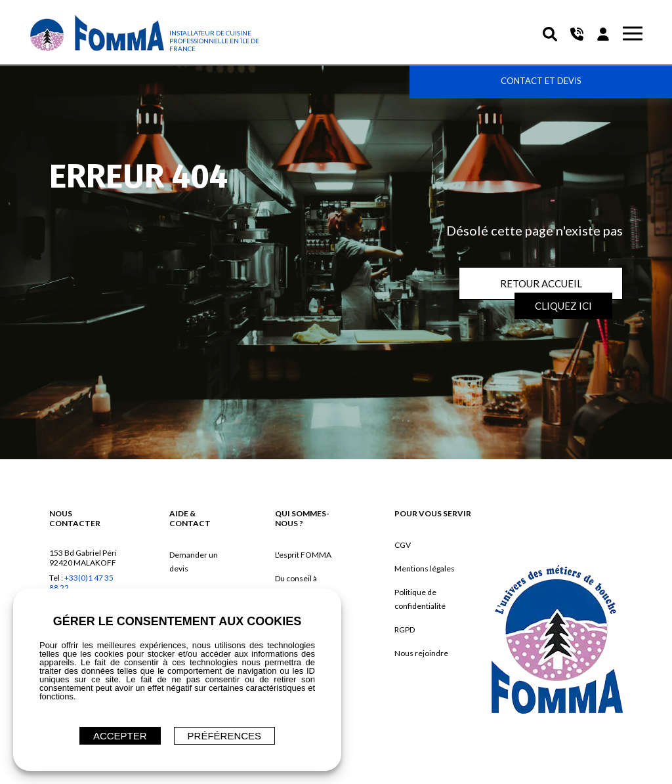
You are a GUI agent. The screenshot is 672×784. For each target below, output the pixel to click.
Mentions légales (425, 568)
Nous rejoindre (421, 653)
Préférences (225, 736)
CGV (403, 545)
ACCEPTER (120, 736)
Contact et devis (541, 81)
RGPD (405, 629)
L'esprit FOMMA (303, 555)
